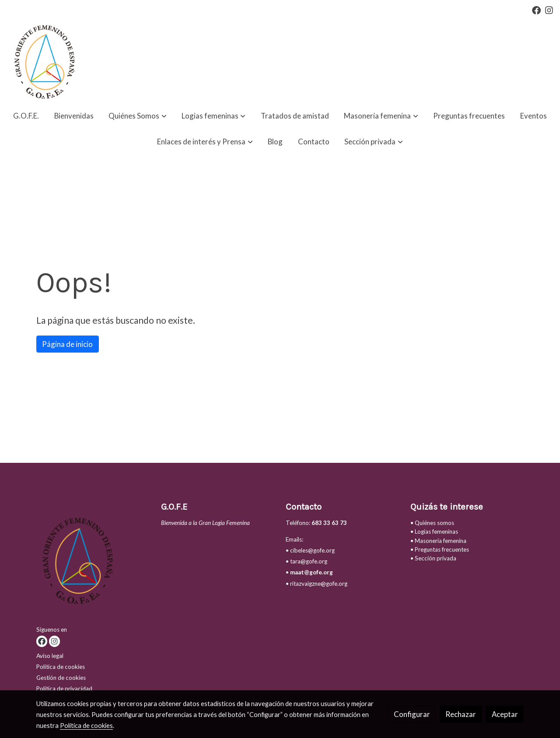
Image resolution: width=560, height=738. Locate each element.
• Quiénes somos (432, 523)
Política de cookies (61, 667)
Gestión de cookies (61, 678)
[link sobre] (93, 562)
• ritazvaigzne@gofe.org (317, 584)
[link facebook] (536, 10)
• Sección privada (433, 558)
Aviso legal (50, 656)
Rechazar (461, 714)
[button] (138, 116)
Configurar (412, 714)
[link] (43, 62)
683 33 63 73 (329, 523)
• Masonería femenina (438, 541)
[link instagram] (549, 10)
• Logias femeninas (434, 532)
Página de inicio (67, 344)
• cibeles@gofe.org (310, 550)
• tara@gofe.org (306, 561)
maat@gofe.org (311, 572)
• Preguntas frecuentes (440, 549)
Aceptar (505, 714)
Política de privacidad (64, 689)
